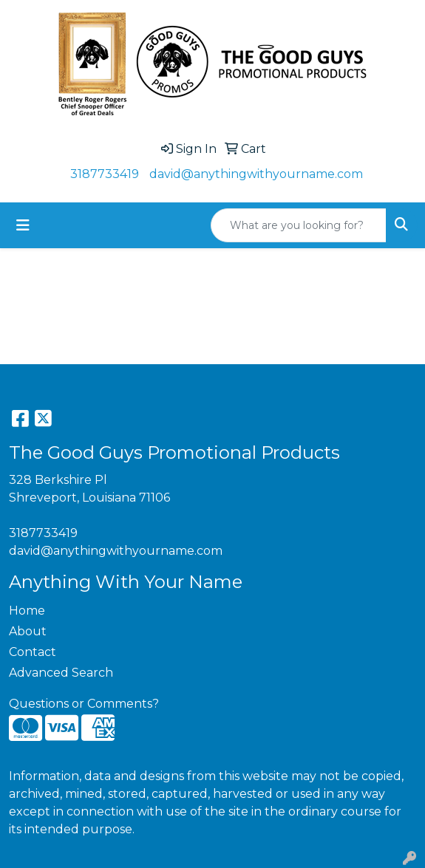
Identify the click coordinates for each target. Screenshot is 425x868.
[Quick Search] (299, 225)
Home (27, 611)
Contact (33, 652)
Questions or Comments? (84, 704)
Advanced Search (61, 673)
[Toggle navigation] (23, 225)
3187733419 (105, 174)
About (28, 631)
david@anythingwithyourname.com (256, 174)
